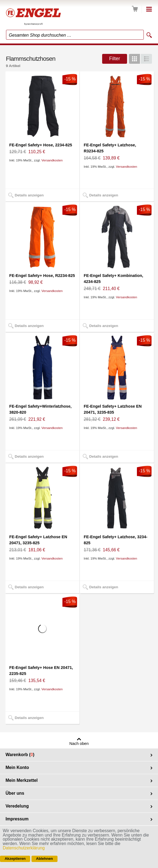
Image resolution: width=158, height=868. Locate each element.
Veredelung (17, 806)
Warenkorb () (20, 755)
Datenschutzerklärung (24, 848)
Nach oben (79, 744)
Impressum (17, 819)
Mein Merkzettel (21, 780)
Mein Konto (17, 767)
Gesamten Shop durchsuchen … (40, 35)
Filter (114, 59)
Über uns (15, 793)
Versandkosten (52, 160)
